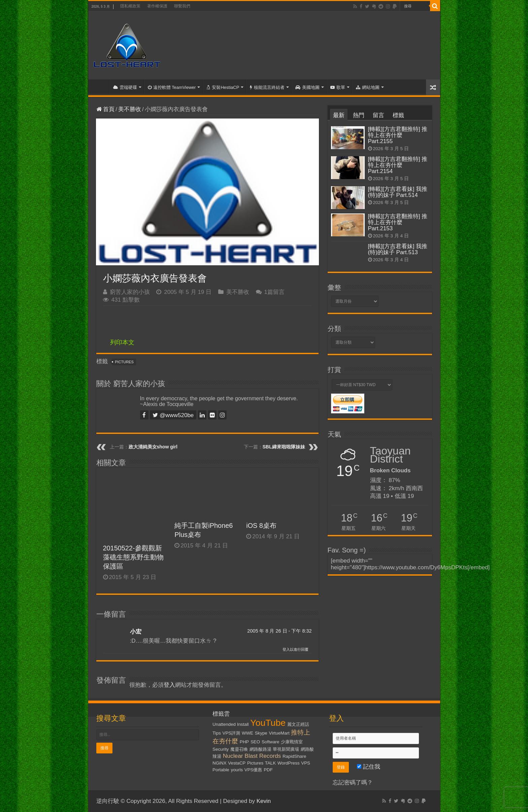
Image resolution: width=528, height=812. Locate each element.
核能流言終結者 (267, 87)
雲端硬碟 (125, 87)
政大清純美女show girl (153, 447)
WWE (247, 733)
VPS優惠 (253, 770)
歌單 (338, 87)
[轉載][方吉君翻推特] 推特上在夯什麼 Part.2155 (398, 135)
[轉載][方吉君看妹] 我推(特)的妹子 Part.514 (398, 192)
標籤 (398, 115)
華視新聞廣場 (286, 749)
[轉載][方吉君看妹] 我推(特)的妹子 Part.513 (398, 249)
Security (221, 749)
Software (271, 742)
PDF (268, 770)
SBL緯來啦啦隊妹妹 (284, 447)
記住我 (369, 767)
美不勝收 (130, 109)
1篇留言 (274, 292)
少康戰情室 (292, 742)
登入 (169, 685)
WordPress (289, 763)
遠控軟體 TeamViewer (172, 87)
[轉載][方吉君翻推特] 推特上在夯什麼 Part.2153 (398, 222)
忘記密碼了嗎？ (353, 783)
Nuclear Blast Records (252, 756)
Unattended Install (230, 724)
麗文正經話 (298, 724)
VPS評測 (232, 733)
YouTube (268, 723)
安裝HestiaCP (223, 87)
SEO (255, 742)
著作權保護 (157, 6)
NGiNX (219, 763)
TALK (270, 763)
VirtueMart (279, 733)
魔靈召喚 (239, 749)
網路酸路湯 (260, 749)
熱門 (359, 115)
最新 (339, 115)
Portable (221, 770)
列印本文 (122, 342)
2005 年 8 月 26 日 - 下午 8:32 (279, 631)
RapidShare (294, 756)
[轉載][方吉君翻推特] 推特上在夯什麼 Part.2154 (398, 165)
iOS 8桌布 (261, 526)
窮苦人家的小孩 (130, 292)
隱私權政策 (130, 6)
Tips (217, 733)
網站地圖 (368, 87)
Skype (261, 733)
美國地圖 (307, 87)
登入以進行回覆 (295, 649)
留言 (378, 115)
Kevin (264, 801)
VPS (306, 763)
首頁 (100, 87)
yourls (237, 770)
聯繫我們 (182, 6)
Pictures (124, 362)
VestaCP (237, 763)
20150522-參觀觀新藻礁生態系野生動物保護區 (133, 557)
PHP (244, 742)
